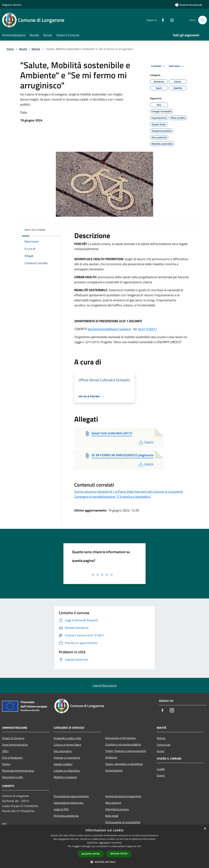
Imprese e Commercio (67, 758)
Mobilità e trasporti (65, 777)
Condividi (159, 66)
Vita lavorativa (63, 751)
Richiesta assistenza (66, 816)
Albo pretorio (113, 803)
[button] (104, 862)
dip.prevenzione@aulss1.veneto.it (109, 329)
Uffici (5, 751)
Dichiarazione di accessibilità (123, 822)
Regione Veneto (12, 5)
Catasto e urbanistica (67, 771)
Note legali (112, 816)
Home (10, 49)
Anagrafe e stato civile (67, 738)
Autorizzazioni (114, 770)
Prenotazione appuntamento (71, 796)
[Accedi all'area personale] (189, 5)
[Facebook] (161, 20)
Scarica (146, 442)
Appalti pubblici (63, 764)
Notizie (36, 49)
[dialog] (104, 846)
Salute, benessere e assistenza (124, 764)
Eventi (161, 775)
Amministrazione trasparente (123, 796)
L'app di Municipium (104, 685)
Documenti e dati (13, 777)
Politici (6, 764)
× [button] (205, 829)
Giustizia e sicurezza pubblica (123, 744)
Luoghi (161, 769)
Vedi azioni (177, 66)
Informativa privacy (117, 809)
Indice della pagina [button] (35, 230)
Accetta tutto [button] (91, 854)
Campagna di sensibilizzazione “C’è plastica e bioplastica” (113, 497)
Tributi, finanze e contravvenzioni (126, 751)
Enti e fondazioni (12, 758)
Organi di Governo (13, 738)
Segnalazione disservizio (69, 803)
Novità (23, 49)
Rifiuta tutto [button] (119, 854)
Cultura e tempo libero (67, 745)
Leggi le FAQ (61, 809)
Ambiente (111, 757)
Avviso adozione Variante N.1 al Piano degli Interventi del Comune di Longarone (129, 492)
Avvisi (160, 751)
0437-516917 (147, 329)
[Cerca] (203, 20)
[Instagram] (170, 20)
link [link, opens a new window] (139, 846)
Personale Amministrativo (18, 771)
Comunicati (164, 745)
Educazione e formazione (120, 738)
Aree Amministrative (15, 745)
